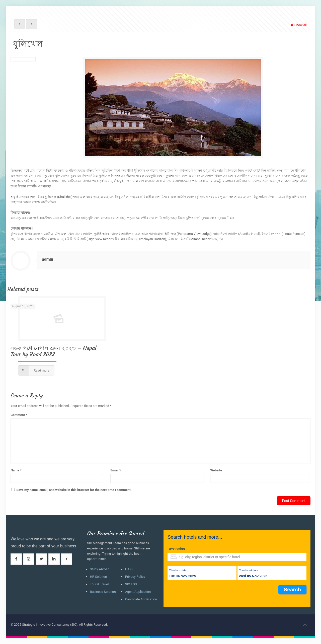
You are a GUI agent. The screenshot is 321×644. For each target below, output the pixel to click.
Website (216, 470)
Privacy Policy (135, 577)
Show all (298, 25)
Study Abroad (100, 569)
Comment (19, 415)
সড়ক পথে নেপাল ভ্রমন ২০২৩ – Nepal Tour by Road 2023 (53, 351)
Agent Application (138, 592)
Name (16, 470)
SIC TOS (131, 584)
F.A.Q (129, 569)
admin (48, 259)
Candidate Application (141, 599)
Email (116, 470)
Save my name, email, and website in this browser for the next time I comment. (74, 490)
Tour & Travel (99, 584)
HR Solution (98, 577)
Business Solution (103, 592)
